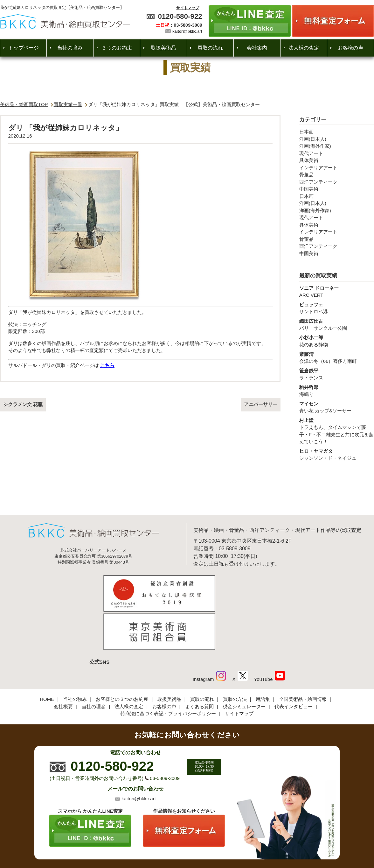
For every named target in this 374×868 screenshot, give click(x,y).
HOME (47, 655)
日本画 (306, 132)
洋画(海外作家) (315, 146)
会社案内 (257, 48)
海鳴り (337, 390)
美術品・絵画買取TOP (24, 104)
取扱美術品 (163, 48)
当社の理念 (94, 663)
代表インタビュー (294, 663)
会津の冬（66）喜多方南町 (337, 357)
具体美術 (309, 160)
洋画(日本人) (313, 139)
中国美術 (309, 189)
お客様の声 (350, 48)
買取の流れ (210, 48)
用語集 (263, 655)
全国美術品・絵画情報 (303, 655)
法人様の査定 (304, 48)
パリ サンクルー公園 (337, 324)
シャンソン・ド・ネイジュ (337, 454)
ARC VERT (337, 291)
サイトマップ (188, 8)
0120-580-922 (180, 16)
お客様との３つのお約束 (122, 655)
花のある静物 (337, 341)
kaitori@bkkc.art (187, 31)
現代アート (311, 153)
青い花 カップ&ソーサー (337, 407)
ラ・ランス (337, 374)
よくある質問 (199, 663)
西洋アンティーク (318, 182)
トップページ (24, 48)
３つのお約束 (117, 48)
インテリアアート (318, 168)
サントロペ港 (337, 308)
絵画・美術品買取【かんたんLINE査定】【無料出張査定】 (65, 21)
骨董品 (306, 175)
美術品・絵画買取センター (176, 844)
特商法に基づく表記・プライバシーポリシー (168, 670)
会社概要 (63, 663)
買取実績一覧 (68, 104)
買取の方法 (235, 655)
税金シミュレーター (244, 663)
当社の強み (70, 48)
